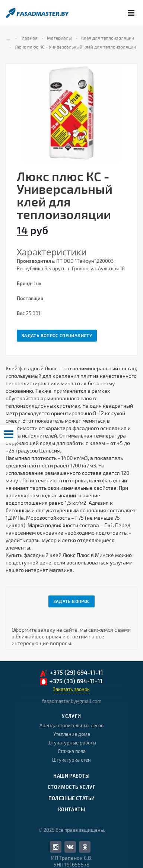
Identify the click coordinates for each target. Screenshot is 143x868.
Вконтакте (70, 847)
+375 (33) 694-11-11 (71, 681)
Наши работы (71, 776)
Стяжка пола (72, 751)
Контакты (71, 809)
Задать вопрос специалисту (57, 335)
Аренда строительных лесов (71, 725)
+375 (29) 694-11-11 (71, 673)
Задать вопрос (72, 601)
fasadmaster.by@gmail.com (72, 701)
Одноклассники (85, 847)
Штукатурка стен (71, 760)
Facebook (56, 847)
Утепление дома (72, 734)
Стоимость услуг (71, 787)
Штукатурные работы (72, 743)
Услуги (71, 716)
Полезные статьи (72, 798)
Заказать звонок (71, 689)
